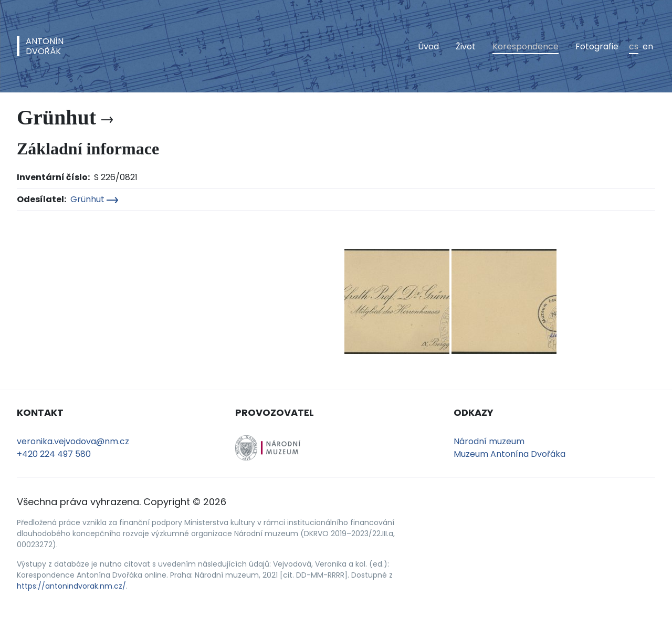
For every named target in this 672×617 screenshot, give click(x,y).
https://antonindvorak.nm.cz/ (71, 586)
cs (634, 46)
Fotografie (597, 46)
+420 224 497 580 (54, 454)
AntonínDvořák (45, 46)
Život (466, 46)
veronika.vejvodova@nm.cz (73, 441)
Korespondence (526, 46)
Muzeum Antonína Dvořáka (510, 454)
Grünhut (94, 199)
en (648, 46)
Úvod (428, 46)
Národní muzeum (489, 441)
